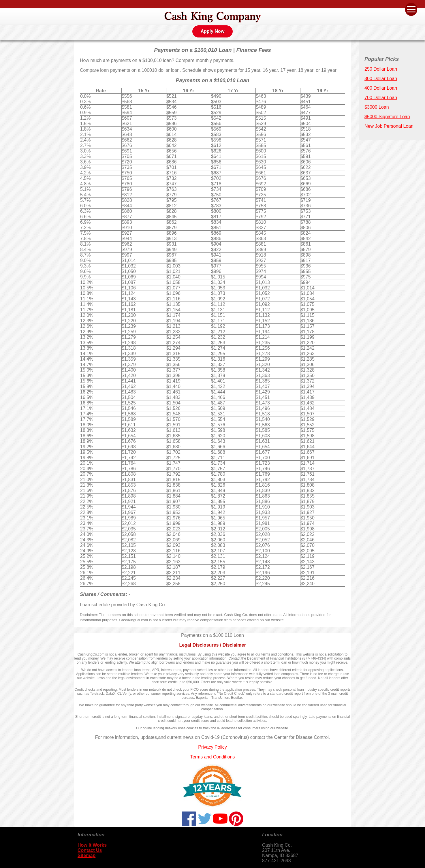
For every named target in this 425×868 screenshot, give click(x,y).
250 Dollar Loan (381, 69)
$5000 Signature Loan (387, 117)
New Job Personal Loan (389, 126)
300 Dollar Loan (381, 79)
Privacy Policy (213, 747)
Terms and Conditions (213, 757)
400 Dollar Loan (381, 88)
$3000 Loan (377, 107)
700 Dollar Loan (381, 98)
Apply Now (213, 31)
